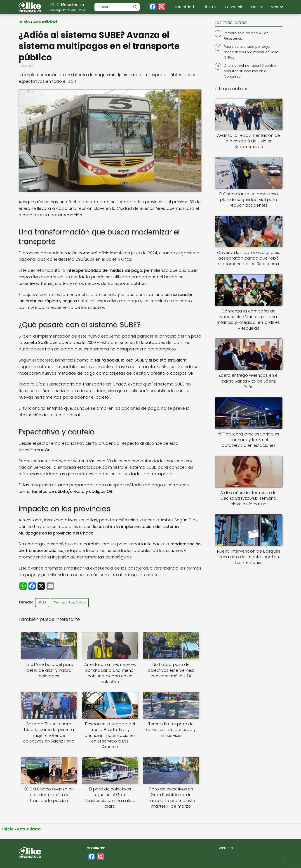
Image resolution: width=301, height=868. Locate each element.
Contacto (225, 848)
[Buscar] (135, 7)
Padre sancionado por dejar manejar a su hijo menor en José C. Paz (251, 52)
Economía (234, 7)
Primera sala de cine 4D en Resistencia (246, 36)
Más (274, 7)
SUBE (42, 602)
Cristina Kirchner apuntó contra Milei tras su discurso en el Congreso (250, 71)
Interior (257, 7)
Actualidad (184, 7)
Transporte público (70, 602)
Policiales (210, 7)
